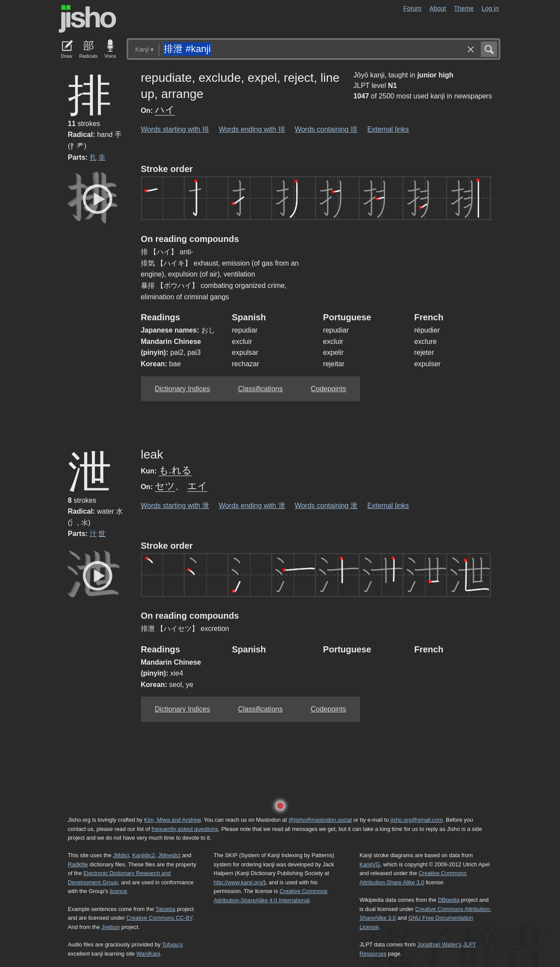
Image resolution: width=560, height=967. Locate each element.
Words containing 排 (326, 129)
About (438, 8)
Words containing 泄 (326, 506)
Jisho (87, 19)
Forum (413, 8)
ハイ (165, 110)
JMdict (121, 855)
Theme (464, 8)
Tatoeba (165, 909)
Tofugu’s (172, 944)
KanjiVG (370, 864)
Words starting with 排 (175, 129)
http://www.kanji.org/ (239, 882)
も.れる (175, 470)
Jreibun (111, 927)
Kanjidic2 (143, 855)
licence (119, 891)
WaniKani (148, 954)
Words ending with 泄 (252, 506)
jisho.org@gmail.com (416, 820)
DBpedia (449, 900)
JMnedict (169, 855)
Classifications (260, 389)
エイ (197, 486)
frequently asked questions (185, 829)
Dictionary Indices (182, 389)
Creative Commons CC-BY (159, 918)
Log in (490, 8)
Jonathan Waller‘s (439, 944)
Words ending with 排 (252, 129)
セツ (165, 486)
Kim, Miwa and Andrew (172, 820)
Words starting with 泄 (175, 506)
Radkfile (78, 864)
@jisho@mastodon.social (320, 820)
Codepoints (328, 389)
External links (388, 129)
